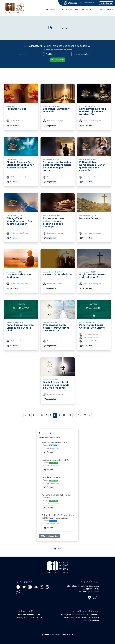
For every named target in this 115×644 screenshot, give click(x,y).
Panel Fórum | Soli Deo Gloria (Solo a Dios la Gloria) (20, 328)
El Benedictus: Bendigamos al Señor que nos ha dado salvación (92, 166)
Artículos (67, 10)
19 (79, 415)
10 (64, 415)
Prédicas (55, 10)
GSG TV (80, 10)
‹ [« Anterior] (25, 415)
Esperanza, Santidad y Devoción (56, 110)
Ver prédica (13, 126)
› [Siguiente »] (90, 415)
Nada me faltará (89, 218)
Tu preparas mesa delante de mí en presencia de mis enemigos (54, 222)
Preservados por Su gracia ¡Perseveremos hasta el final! (56, 328)
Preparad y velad (16, 109)
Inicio (58, 549)
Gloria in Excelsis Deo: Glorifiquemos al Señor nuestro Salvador (20, 165)
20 (85, 415)
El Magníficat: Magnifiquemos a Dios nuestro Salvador (20, 221)
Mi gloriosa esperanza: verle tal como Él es (93, 276)
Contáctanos (106, 10)
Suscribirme (58, 60)
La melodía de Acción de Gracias (19, 276)
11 (70, 415)
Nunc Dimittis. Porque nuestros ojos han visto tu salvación (93, 112)
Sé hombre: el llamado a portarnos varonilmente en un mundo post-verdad (57, 166)
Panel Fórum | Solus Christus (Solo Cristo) (92, 326)
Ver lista (49, 452)
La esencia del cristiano (57, 274)
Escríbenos (106, 3)
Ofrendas (92, 10)
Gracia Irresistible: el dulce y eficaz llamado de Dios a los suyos (56, 385)
